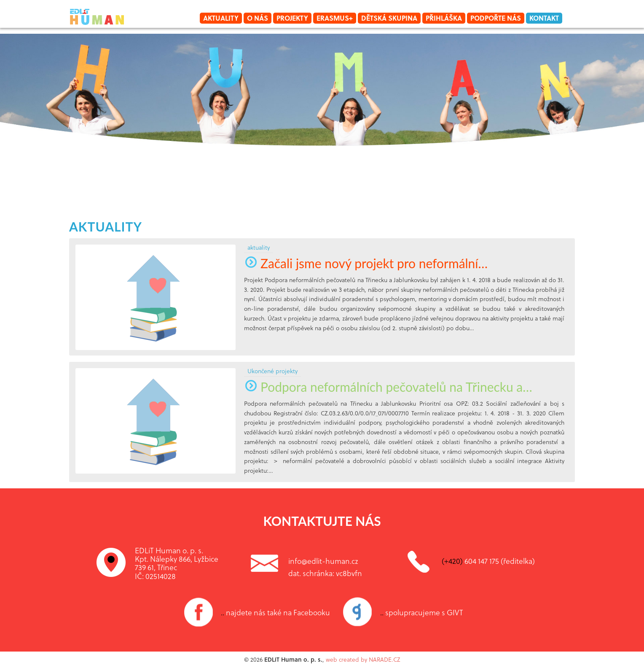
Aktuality (221, 18)
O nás (258, 18)
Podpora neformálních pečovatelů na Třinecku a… (388, 387)
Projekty (292, 18)
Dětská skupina (389, 18)
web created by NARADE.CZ (363, 659)
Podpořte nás (496, 18)
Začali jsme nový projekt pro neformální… (366, 263)
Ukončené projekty (272, 371)
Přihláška (444, 18)
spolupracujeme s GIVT (422, 612)
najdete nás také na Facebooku (275, 612)
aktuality (106, 226)
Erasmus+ (335, 18)
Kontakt (544, 18)
